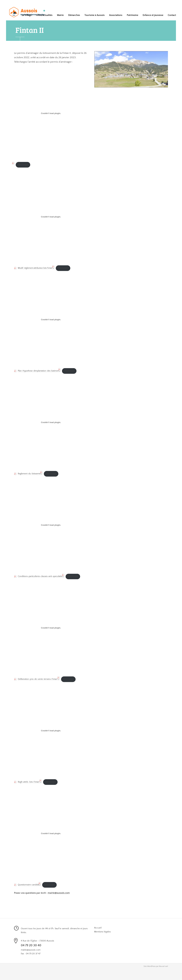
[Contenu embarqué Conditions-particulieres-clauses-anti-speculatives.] (51, 525)
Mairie (60, 15)
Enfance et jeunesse (153, 15)
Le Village (27, 15)
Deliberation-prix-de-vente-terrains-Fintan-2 (39, 679)
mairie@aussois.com (59, 893)
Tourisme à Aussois (95, 15)
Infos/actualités (44, 15)
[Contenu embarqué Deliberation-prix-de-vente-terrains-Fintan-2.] (51, 628)
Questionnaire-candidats (29, 885)
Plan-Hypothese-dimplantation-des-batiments (39, 371)
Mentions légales (102, 932)
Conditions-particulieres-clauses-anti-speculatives (41, 576)
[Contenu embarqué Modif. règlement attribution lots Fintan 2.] (51, 217)
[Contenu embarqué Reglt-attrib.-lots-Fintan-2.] (51, 731)
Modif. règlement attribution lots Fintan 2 (36, 268)
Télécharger (23, 165)
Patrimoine (132, 15)
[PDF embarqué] (51, 113)
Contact (172, 15)
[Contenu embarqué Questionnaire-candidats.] (51, 833)
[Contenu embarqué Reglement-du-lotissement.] (51, 422)
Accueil (98, 928)
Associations (116, 15)
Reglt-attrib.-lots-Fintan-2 (30, 782)
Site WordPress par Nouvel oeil (156, 966)
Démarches (74, 15)
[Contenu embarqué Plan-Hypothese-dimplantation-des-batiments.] (51, 319)
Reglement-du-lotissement (30, 474)
